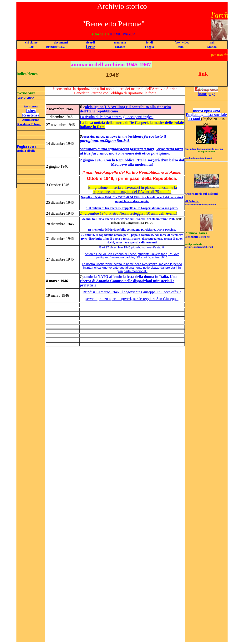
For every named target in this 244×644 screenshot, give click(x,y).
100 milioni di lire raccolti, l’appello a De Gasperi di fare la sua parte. (132, 208)
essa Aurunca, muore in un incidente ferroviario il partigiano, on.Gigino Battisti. (123, 139)
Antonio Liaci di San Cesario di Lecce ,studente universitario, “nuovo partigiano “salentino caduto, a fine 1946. (132, 256)
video (186, 42)
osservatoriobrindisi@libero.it (201, 205)
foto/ (176, 42)
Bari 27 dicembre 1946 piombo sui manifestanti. (132, 247)
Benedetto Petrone (29, 124)
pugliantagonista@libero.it (199, 158)
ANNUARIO (25, 98)
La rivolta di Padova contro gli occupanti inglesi (117, 117)
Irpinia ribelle (26, 151)
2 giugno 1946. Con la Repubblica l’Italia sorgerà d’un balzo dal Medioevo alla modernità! (132, 162)
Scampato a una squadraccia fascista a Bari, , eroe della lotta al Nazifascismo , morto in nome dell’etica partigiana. (131, 151)
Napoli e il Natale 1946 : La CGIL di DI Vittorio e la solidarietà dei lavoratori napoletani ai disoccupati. (132, 199)
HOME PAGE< (122, 34)
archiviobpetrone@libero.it (199, 247)
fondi (150, 42)
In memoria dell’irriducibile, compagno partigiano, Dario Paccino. (132, 230)
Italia (180, 47)
